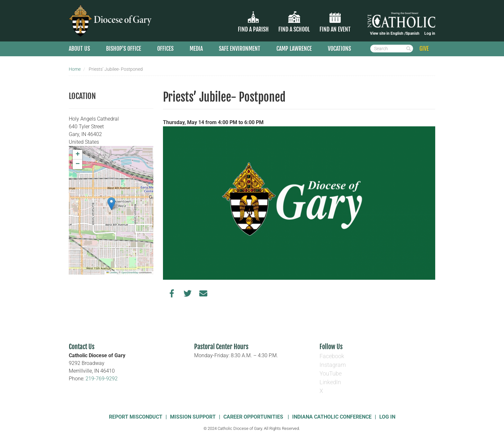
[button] (111, 204)
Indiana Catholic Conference (332, 417)
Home (75, 69)
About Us (79, 49)
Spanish (413, 33)
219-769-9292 (102, 379)
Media (196, 49)
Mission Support (193, 417)
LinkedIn (330, 382)
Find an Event (335, 29)
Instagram (333, 365)
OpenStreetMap (130, 272)
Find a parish (253, 29)
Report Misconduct (136, 417)
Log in (430, 33)
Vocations (339, 49)
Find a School (294, 29)
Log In (387, 417)
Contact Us (82, 347)
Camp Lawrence (294, 49)
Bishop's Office (124, 49)
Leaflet (112, 272)
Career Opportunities (254, 417)
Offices (165, 49)
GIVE (424, 49)
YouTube (331, 373)
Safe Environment (240, 49)
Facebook (332, 356)
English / (398, 33)
